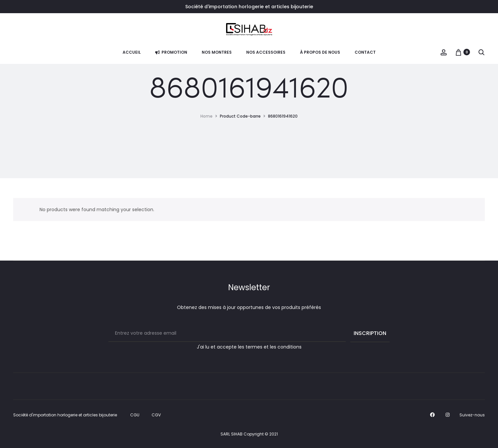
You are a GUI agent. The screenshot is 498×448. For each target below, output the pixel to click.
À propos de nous (320, 52)
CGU (135, 415)
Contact (365, 52)
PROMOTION (171, 52)
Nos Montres (217, 52)
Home (206, 116)
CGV (156, 415)
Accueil (132, 52)
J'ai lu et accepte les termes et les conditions (249, 347)
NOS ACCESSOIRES (266, 52)
